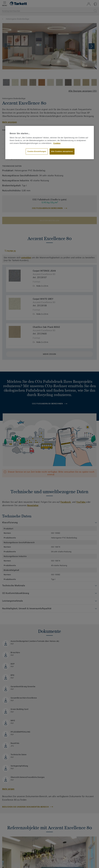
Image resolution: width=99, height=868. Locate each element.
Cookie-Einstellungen (37, 151)
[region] (50, 143)
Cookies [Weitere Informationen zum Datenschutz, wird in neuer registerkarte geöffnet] (57, 143)
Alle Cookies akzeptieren (62, 151)
